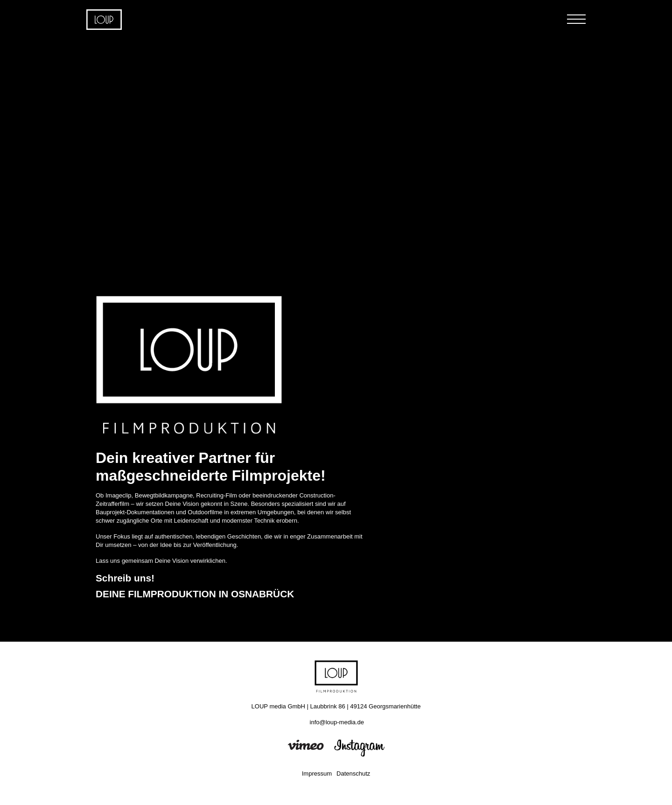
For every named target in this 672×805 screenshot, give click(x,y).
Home (104, 20)
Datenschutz (353, 773)
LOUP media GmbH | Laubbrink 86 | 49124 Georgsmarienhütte (336, 706)
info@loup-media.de (337, 722)
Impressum (317, 773)
